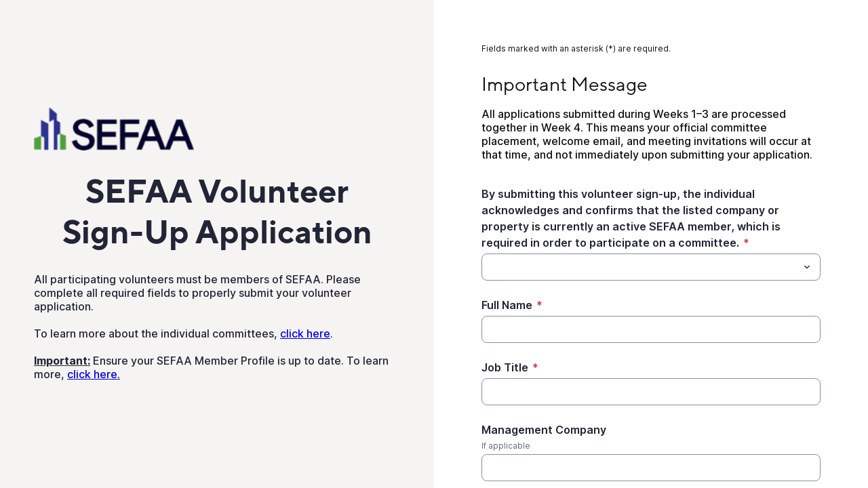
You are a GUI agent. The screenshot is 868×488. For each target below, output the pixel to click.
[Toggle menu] (807, 267)
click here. (94, 374)
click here (305, 333)
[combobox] (651, 267)
